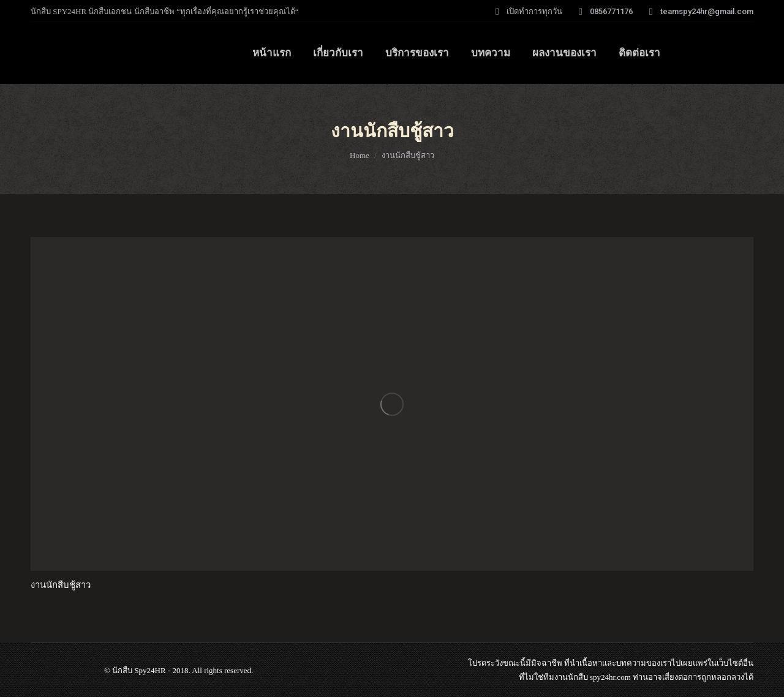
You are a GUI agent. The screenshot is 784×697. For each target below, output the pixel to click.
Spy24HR (150, 670)
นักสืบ (578, 677)
